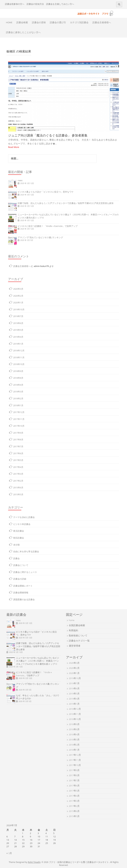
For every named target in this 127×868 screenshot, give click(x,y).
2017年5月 (18, 461)
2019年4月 (18, 337)
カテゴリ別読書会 (79, 23)
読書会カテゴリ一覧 (79, 641)
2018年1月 (18, 406)
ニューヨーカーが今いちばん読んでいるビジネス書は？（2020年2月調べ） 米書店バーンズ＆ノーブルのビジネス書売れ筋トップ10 (68, 216)
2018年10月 (19, 365)
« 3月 (9, 853)
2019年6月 (18, 324)
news (20, 181)
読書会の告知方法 (35, 4)
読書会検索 (22, 23)
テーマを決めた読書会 (24, 518)
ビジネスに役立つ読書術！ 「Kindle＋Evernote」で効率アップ (48, 226)
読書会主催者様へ (102, 23)
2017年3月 (18, 474)
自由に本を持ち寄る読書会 (26, 552)
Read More (14, 147)
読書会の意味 (39, 23)
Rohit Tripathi (34, 862)
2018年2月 (18, 399)
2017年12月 (19, 413)
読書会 (16, 559)
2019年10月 (19, 310)
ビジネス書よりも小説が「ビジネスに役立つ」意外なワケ (46, 192)
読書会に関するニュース (25, 572)
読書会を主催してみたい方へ (60, 4)
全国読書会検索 (77, 626)
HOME (9, 23)
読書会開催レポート (23, 586)
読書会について (21, 566)
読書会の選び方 (58, 23)
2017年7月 (18, 447)
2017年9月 (18, 433)
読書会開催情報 (21, 593)
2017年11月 (19, 419)
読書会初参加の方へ (15, 4)
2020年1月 (18, 303)
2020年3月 (18, 289)
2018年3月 (18, 392)
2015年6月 (18, 488)
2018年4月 (18, 385)
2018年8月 (18, 378)
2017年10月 (19, 426)
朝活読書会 (19, 538)
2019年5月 (18, 330)
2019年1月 (18, 344)
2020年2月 (18, 296)
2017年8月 (18, 440)
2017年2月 (18, 481)
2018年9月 (18, 372)
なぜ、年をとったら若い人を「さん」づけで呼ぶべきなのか (38, 697)
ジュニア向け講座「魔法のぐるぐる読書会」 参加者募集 (48, 135)
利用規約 (73, 631)
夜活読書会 (19, 531)
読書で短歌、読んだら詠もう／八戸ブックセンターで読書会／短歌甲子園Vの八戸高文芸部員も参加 (66, 204)
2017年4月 (18, 467)
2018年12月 (19, 351)
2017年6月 (18, 454)
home (72, 621)
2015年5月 (18, 495)
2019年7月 (18, 317)
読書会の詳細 (20, 579)
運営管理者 (75, 646)
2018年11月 (19, 358)
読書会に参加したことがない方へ (23, 33)
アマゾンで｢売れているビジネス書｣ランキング (40, 238)
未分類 (16, 545)
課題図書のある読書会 (24, 600)
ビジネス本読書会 (22, 525)
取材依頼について (78, 636)
